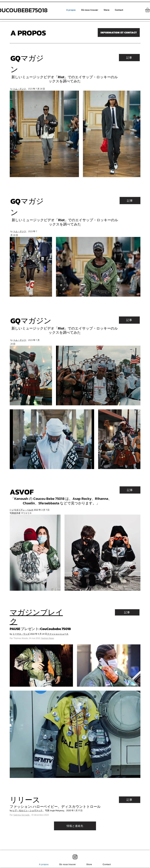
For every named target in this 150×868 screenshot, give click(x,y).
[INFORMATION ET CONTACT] (119, 33)
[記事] (129, 58)
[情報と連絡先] (75, 826)
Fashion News (48, 638)
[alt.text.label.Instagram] (75, 857)
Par (20, 815)
